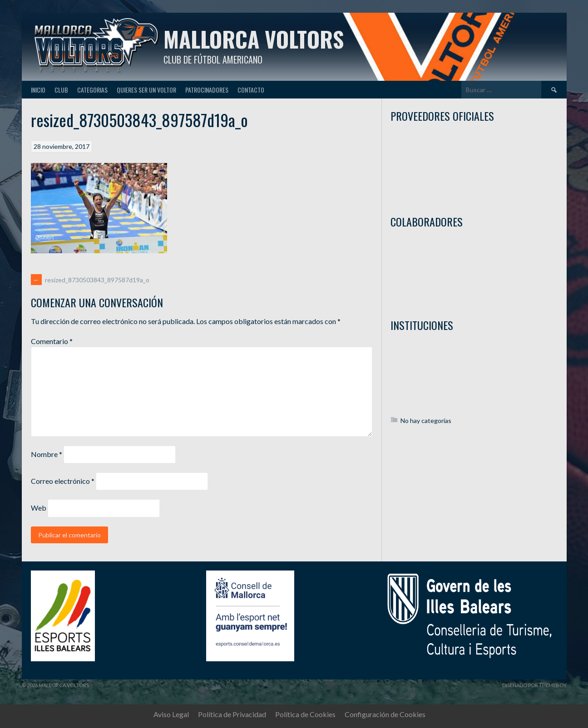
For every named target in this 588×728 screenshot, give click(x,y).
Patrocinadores (207, 90)
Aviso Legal (171, 714)
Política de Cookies (305, 714)
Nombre (47, 454)
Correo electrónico (63, 481)
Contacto (251, 90)
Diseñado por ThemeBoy (534, 685)
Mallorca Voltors (254, 39)
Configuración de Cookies (385, 714)
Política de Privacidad (232, 714)
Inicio (38, 90)
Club (61, 90)
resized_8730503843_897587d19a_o (90, 280)
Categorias (92, 90)
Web (39, 508)
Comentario (52, 341)
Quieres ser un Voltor (146, 90)
